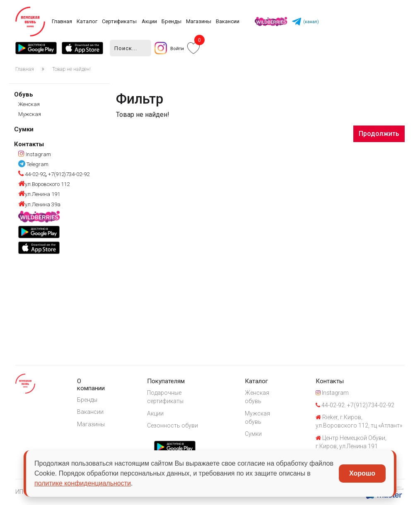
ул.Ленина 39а (39, 204)
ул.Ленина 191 (39, 194)
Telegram (33, 164)
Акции (149, 21)
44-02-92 (32, 174)
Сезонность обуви (173, 425)
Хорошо (362, 473)
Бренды (171, 21)
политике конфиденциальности (83, 483)
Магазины (199, 21)
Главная (62, 21)
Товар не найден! (71, 69)
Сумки (24, 129)
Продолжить (379, 134)
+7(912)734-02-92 (68, 174)
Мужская (30, 114)
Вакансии (228, 21)
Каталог (87, 21)
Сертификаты (119, 21)
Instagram (35, 154)
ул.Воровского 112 (44, 184)
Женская (29, 104)
